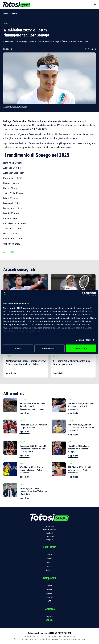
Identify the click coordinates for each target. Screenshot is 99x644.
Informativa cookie (49, 530)
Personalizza (50, 348)
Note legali (49, 533)
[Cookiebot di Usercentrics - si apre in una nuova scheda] (85, 294)
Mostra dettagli (83, 340)
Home (6, 14)
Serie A (50, 586)
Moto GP (49, 597)
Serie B (49, 590)
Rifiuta (18, 348)
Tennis (14, 14)
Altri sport (49, 570)
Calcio (50, 555)
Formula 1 (50, 593)
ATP (5, 252)
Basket (50, 563)
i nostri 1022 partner (19, 308)
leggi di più (11, 373)
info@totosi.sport (69, 636)
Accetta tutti (81, 348)
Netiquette (49, 540)
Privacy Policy (49, 526)
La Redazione (49, 536)
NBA (49, 601)
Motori (50, 566)
